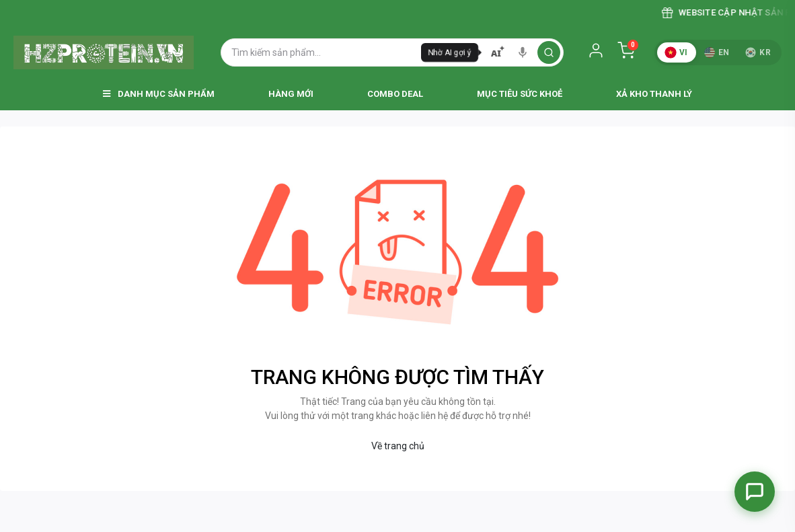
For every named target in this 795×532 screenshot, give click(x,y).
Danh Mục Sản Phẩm (159, 94)
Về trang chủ (398, 446)
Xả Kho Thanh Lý (654, 94)
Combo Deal (395, 94)
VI (676, 52)
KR (758, 52)
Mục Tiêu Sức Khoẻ (520, 94)
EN (717, 52)
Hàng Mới (291, 94)
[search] (549, 52)
